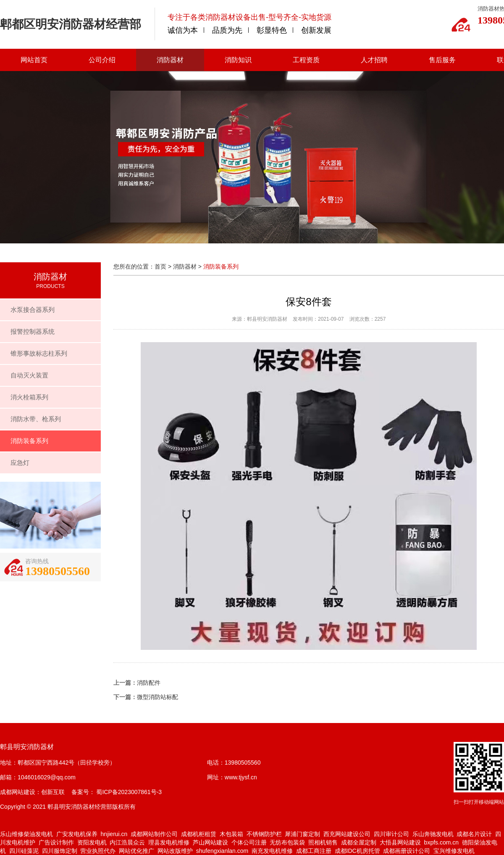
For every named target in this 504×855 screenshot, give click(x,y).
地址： (9, 763)
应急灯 (20, 463)
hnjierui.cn (114, 834)
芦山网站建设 (210, 842)
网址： (216, 777)
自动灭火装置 (29, 375)
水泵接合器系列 (33, 310)
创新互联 (53, 792)
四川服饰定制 (60, 851)
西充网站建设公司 (347, 834)
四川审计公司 (391, 834)
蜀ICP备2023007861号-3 (129, 792)
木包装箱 (231, 834)
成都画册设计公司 (407, 851)
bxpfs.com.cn (441, 842)
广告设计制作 (56, 842)
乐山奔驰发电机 (433, 834)
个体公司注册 (249, 842)
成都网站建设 (18, 792)
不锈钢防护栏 (264, 834)
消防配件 (149, 683)
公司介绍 (102, 60)
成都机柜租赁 (199, 834)
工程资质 (306, 60)
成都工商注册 (314, 851)
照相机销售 (323, 842)
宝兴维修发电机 (454, 851)
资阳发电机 (92, 842)
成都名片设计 (474, 834)
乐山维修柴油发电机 (26, 834)
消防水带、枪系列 (36, 419)
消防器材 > (188, 267)
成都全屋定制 (359, 842)
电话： (216, 763)
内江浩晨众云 (127, 842)
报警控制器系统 (33, 331)
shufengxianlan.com (222, 851)
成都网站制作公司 (154, 834)
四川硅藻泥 (24, 851)
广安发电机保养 (77, 834)
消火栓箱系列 (29, 397)
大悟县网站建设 (400, 842)
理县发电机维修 (169, 842)
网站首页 (34, 60)
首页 (160, 267)
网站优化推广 (136, 851)
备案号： (83, 792)
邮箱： (9, 777)
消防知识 (238, 60)
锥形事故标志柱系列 (39, 353)
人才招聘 (374, 60)
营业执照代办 (98, 851)
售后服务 (442, 60)
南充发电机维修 (272, 851)
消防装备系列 (29, 441)
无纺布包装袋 (287, 842)
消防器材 (170, 60)
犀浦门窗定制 (302, 834)
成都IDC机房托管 (357, 851)
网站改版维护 (175, 851)
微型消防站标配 (157, 697)
